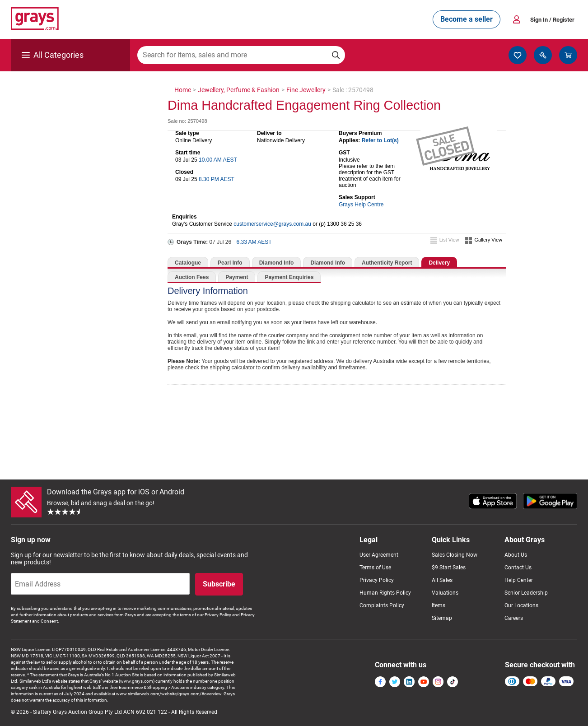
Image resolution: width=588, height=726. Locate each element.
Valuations (445, 593)
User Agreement (379, 555)
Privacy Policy (377, 580)
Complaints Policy (382, 605)
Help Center (519, 580)
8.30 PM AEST (217, 179)
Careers (514, 618)
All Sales (442, 580)
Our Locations (521, 605)
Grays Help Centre (361, 205)
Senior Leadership (526, 593)
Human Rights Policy (385, 593)
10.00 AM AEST (218, 160)
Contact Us (518, 568)
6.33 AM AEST (254, 242)
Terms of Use (375, 568)
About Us (516, 555)
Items (439, 605)
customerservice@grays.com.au (272, 224)
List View (449, 240)
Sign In (552, 20)
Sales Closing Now (455, 555)
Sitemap (442, 618)
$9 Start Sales (449, 568)
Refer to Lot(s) (380, 140)
